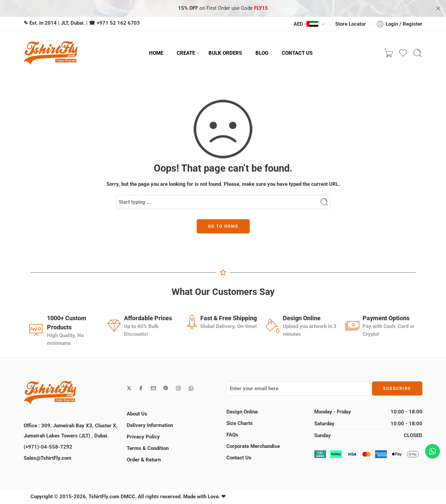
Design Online (242, 412)
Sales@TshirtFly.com (47, 458)
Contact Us (239, 458)
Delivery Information (150, 425)
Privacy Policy (143, 437)
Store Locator (351, 24)
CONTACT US (297, 53)
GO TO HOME (223, 226)
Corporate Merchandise (253, 446)
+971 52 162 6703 (118, 23)
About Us (137, 414)
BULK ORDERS (225, 53)
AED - (306, 24)
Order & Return (144, 460)
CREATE (186, 53)
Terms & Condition (148, 448)
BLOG (262, 53)
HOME (156, 53)
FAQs (232, 435)
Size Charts (240, 423)
